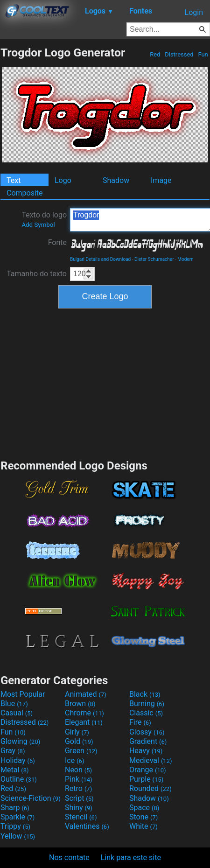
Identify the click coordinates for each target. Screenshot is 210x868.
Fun (203, 54)
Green (81, 751)
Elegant (84, 722)
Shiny (79, 808)
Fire (140, 722)
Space (144, 808)
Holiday (18, 760)
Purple (146, 779)
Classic (146, 713)
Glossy (147, 732)
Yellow (18, 836)
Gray (13, 751)
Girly (77, 732)
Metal (15, 770)
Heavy (146, 751)
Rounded (150, 788)
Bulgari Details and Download (100, 259)
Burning (147, 703)
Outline (19, 779)
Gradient (148, 741)
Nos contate (69, 857)
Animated (86, 694)
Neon (78, 770)
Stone (143, 817)
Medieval (151, 760)
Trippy (15, 826)
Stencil (81, 817)
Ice (74, 760)
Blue (14, 703)
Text (14, 180)
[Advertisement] (105, 383)
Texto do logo (44, 219)
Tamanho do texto (37, 274)
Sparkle (17, 817)
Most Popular (23, 694)
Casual (17, 713)
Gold (79, 741)
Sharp (15, 808)
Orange (148, 770)
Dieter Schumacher (154, 259)
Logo (63, 180)
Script (79, 798)
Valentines (87, 826)
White (143, 826)
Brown (80, 703)
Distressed (179, 54)
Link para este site (131, 857)
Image (161, 180)
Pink (79, 779)
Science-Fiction (31, 798)
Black (145, 694)
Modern (185, 259)
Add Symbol (38, 225)
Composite (25, 193)
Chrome (84, 713)
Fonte (57, 242)
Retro (78, 788)
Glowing (20, 741)
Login (194, 12)
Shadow (116, 180)
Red (155, 54)
